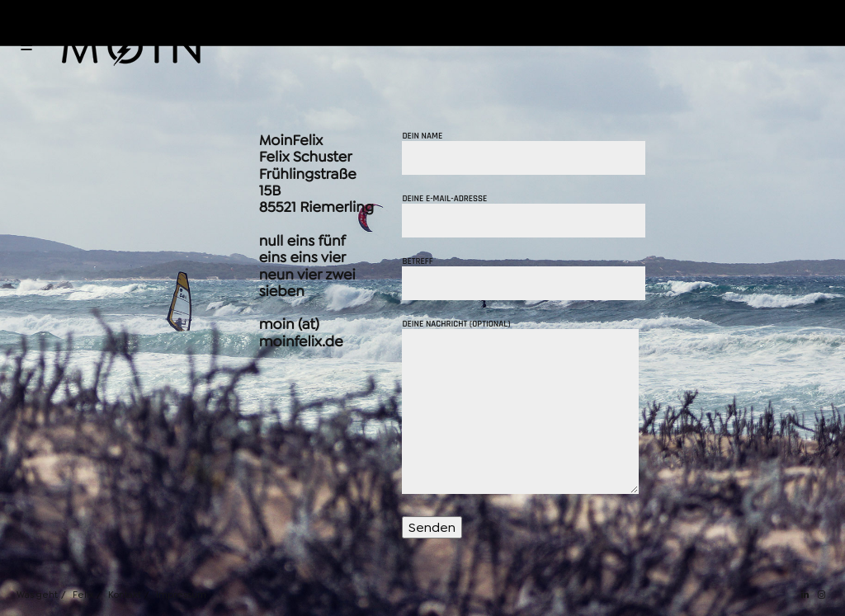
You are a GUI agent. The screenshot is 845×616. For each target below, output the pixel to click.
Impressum (181, 595)
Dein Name (524, 153)
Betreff (524, 279)
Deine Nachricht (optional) (520, 408)
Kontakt (125, 595)
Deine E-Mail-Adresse (524, 216)
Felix (83, 595)
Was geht (37, 595)
